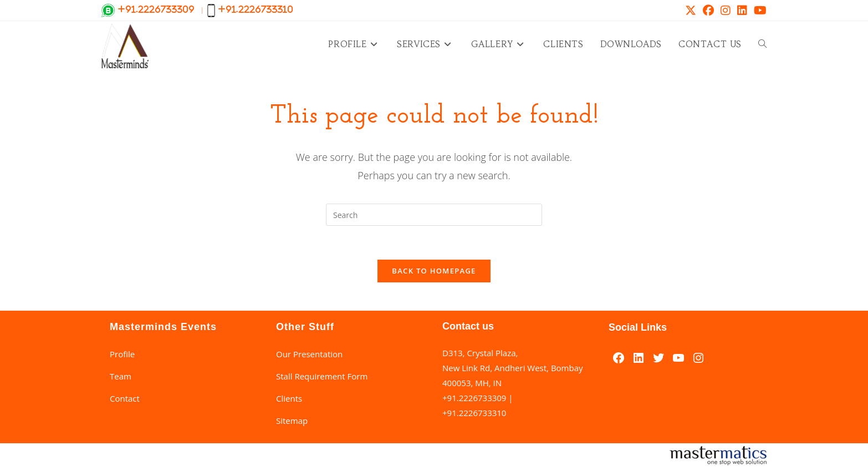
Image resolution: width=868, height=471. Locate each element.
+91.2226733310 (474, 413)
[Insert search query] (434, 215)
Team (121, 376)
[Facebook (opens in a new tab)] (708, 11)
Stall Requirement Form (322, 376)
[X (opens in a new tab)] (691, 11)
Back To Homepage (434, 271)
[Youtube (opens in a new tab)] (759, 11)
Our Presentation (309, 354)
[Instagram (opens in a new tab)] (726, 11)
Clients (289, 398)
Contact (125, 398)
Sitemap (292, 421)
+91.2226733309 (474, 398)
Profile (122, 354)
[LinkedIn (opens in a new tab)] (742, 11)
